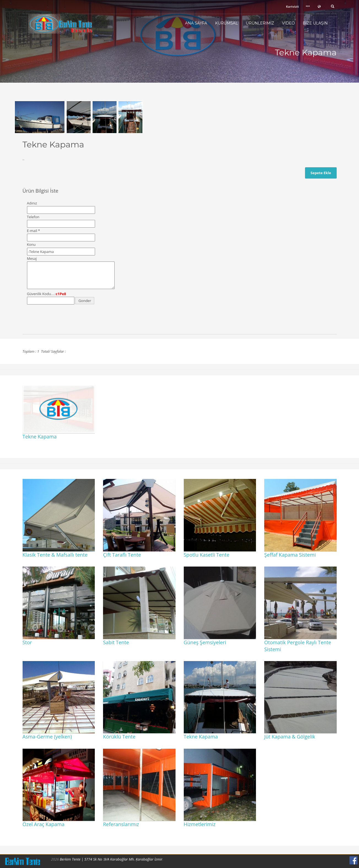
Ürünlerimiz (260, 23)
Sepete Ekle (321, 173)
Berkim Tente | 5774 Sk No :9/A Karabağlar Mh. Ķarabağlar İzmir (111, 859)
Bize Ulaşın (315, 23)
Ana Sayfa (196, 23)
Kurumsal (226, 23)
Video (288, 23)
